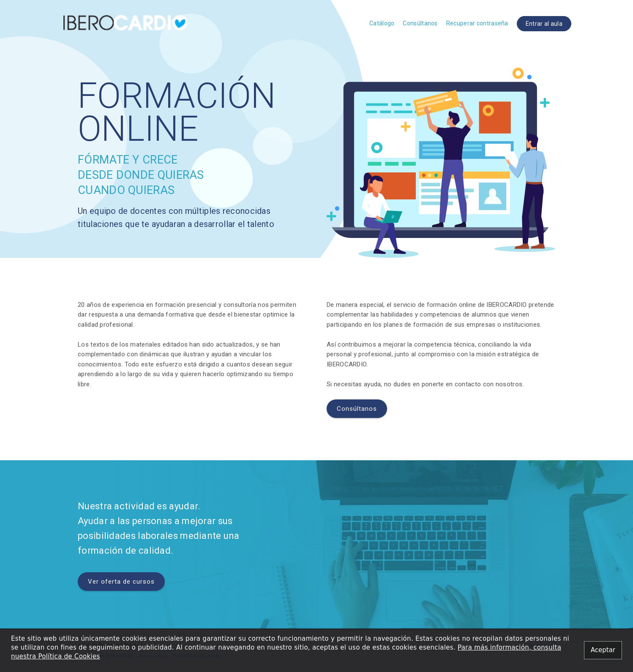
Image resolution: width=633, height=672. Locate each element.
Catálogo (382, 23)
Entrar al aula (544, 24)
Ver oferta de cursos (121, 582)
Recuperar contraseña (477, 23)
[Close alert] (603, 650)
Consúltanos (420, 23)
